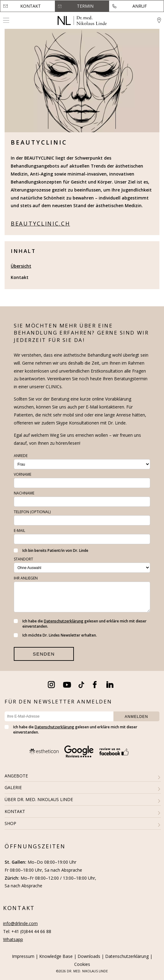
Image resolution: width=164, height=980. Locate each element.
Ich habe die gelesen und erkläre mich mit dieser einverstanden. (80, 624)
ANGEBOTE (16, 776)
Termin (85, 6)
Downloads (89, 956)
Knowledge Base (56, 956)
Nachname (24, 493)
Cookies (82, 964)
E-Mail (19, 531)
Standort (23, 559)
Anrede (21, 456)
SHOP (10, 823)
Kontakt (31, 6)
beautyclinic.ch (40, 223)
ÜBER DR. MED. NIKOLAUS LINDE (39, 799)
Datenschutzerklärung (64, 621)
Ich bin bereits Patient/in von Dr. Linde (51, 550)
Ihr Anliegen (26, 578)
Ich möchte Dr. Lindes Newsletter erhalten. (55, 635)
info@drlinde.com (20, 923)
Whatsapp (13, 939)
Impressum (23, 956)
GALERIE (13, 787)
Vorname (23, 474)
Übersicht (21, 266)
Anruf (140, 6)
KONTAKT (15, 811)
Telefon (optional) (32, 512)
